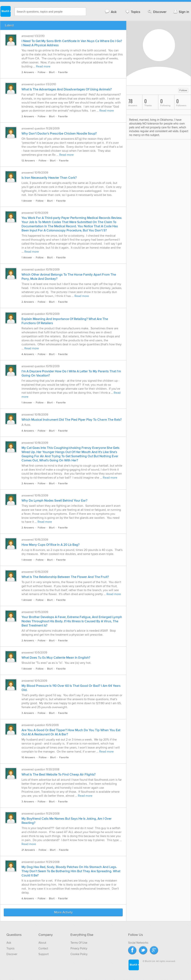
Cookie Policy (79, 954)
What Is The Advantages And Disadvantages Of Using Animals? (67, 89)
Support (44, 954)
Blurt (52, 72)
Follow (42, 72)
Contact (43, 948)
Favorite (63, 72)
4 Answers (28, 354)
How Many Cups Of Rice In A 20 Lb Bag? (51, 545)
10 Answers (28, 757)
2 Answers (28, 72)
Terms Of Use (79, 943)
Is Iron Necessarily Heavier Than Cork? (49, 178)
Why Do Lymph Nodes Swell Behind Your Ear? (54, 501)
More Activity (63, 912)
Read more (43, 66)
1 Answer (27, 201)
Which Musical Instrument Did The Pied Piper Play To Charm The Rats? (72, 420)
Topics (132, 12)
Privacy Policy (79, 948)
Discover (157, 12)
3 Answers (28, 713)
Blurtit (5, 11)
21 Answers (28, 850)
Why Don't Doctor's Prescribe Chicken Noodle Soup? (59, 134)
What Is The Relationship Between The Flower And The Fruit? (65, 577)
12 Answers (28, 161)
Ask (111, 12)
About (42, 943)
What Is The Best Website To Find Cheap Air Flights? (59, 775)
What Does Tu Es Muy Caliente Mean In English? (56, 658)
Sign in (181, 12)
